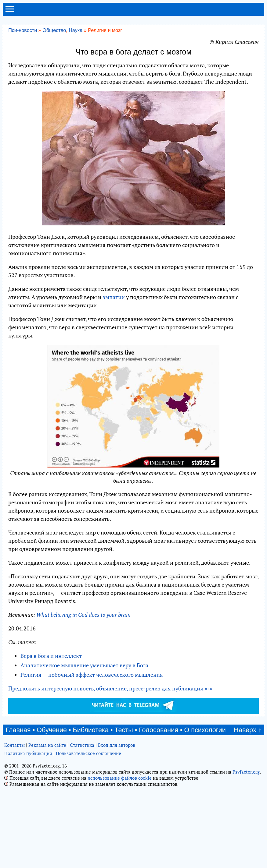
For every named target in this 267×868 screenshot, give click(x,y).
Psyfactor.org (246, 772)
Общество (54, 30)
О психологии (205, 730)
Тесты (124, 730)
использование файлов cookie (120, 778)
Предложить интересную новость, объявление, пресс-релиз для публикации (110, 688)
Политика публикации (28, 753)
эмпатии (114, 297)
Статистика (82, 745)
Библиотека (91, 730)
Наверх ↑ (247, 730)
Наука (76, 30)
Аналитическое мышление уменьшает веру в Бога (84, 665)
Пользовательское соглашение (88, 753)
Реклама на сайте (47, 745)
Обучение (52, 730)
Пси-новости (23, 30)
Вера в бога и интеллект (51, 656)
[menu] (10, 12)
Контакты (14, 745)
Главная (18, 730)
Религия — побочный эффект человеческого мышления (92, 675)
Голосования (159, 730)
